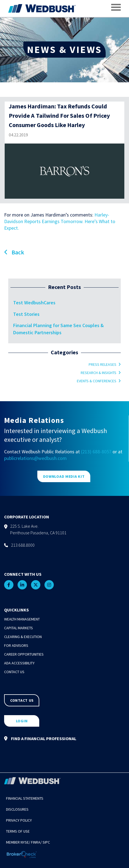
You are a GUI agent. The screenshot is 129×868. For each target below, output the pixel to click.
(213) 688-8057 (96, 452)
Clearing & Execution (23, 637)
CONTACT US (22, 700)
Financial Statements (25, 798)
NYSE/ (25, 842)
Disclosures (17, 809)
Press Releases (103, 364)
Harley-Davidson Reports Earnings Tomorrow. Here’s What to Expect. (60, 221)
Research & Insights (99, 373)
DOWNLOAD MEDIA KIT (64, 476)
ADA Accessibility (19, 663)
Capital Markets (19, 628)
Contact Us (14, 672)
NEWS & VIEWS (64, 50)
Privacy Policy (19, 820)
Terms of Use (18, 831)
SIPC (46, 842)
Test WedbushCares (34, 303)
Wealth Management (22, 619)
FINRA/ (36, 842)
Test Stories (26, 314)
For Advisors (16, 645)
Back (14, 252)
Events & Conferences (97, 381)
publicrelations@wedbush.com (35, 458)
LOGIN (22, 721)
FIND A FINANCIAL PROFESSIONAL (40, 738)
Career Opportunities (24, 654)
